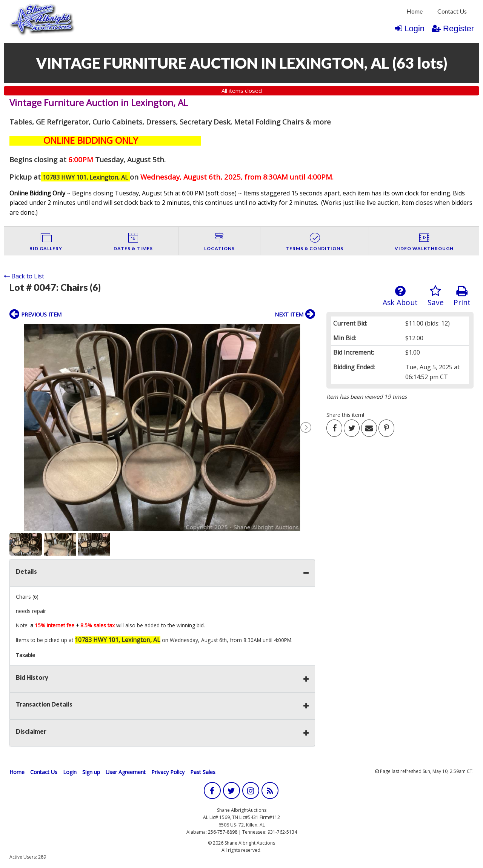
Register (453, 28)
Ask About (400, 296)
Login (410, 28)
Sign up (91, 772)
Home (415, 11)
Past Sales (203, 772)
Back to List (24, 276)
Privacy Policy (168, 772)
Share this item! (345, 415)
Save (436, 296)
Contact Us (452, 11)
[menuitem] (415, 11)
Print (462, 296)
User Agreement (126, 772)
